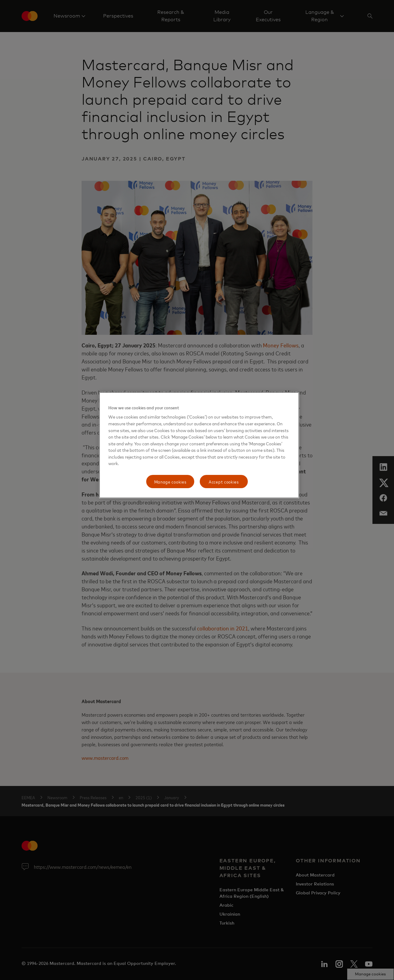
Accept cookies (224, 482)
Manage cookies (170, 482)
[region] (199, 445)
